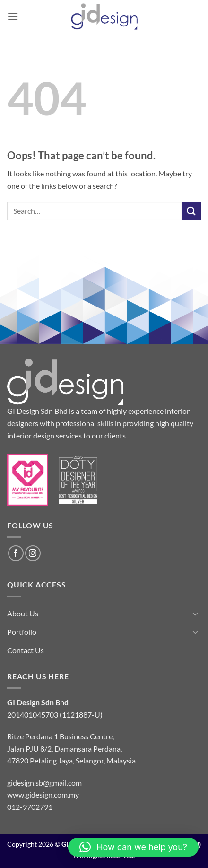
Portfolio (22, 632)
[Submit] (191, 211)
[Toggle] (195, 614)
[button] (13, 16)
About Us (23, 613)
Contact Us (26, 650)
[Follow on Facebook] (16, 553)
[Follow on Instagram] (33, 553)
